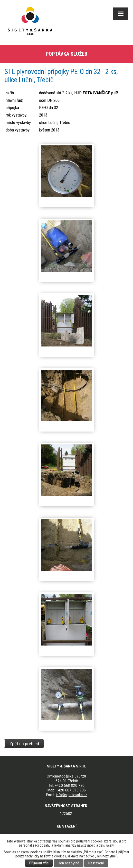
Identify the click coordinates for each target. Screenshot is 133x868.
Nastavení (96, 863)
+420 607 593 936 (71, 790)
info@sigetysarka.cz (72, 795)
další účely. (107, 845)
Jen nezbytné (69, 863)
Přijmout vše (39, 863)
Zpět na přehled (24, 743)
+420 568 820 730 (70, 786)
